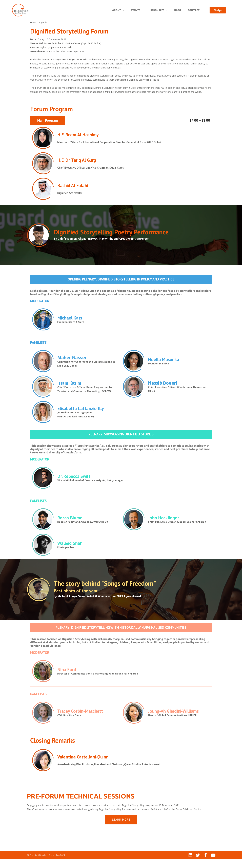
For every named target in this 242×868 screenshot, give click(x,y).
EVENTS (137, 10)
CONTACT (195, 10)
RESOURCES (159, 10)
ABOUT (118, 10)
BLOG (178, 10)
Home (33, 32)
